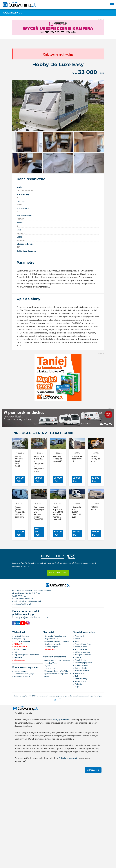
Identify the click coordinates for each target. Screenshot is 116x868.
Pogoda (47, 666)
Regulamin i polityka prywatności (27, 655)
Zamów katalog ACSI (22, 676)
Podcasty (78, 684)
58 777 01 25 (21, 596)
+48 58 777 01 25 (26, 599)
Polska (77, 639)
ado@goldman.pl (24, 604)
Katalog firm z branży (53, 644)
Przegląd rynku (81, 660)
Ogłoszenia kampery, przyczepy (57, 641)
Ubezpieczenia (19, 660)
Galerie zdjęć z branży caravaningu (58, 660)
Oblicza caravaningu (83, 652)
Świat (77, 641)
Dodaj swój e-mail (58, 573)
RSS (15, 652)
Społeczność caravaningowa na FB (58, 674)
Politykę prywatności (62, 720)
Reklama (18, 644)
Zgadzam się (93, 770)
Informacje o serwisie (22, 641)
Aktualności (79, 636)
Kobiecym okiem (81, 647)
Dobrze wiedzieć (81, 668)
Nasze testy (79, 673)
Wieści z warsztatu (82, 671)
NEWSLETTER (52, 556)
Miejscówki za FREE (52, 639)
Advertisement (21, 647)
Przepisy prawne (81, 665)
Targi (77, 687)
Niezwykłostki (80, 681)
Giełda (47, 676)
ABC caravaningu (81, 649)
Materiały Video (51, 663)
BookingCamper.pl (51, 647)
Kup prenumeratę (21, 671)
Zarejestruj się (19, 639)
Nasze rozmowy (81, 679)
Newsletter (18, 657)
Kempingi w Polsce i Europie (55, 636)
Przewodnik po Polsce (83, 644)
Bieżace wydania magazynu (25, 674)
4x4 (76, 676)
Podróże (78, 657)
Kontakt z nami (20, 649)
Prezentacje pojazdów (83, 663)
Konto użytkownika (21, 636)
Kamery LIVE (50, 668)
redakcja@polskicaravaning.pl (29, 601)
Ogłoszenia (12, 13)
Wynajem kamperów (83, 655)
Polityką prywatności (68, 758)
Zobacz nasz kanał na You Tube (56, 671)
